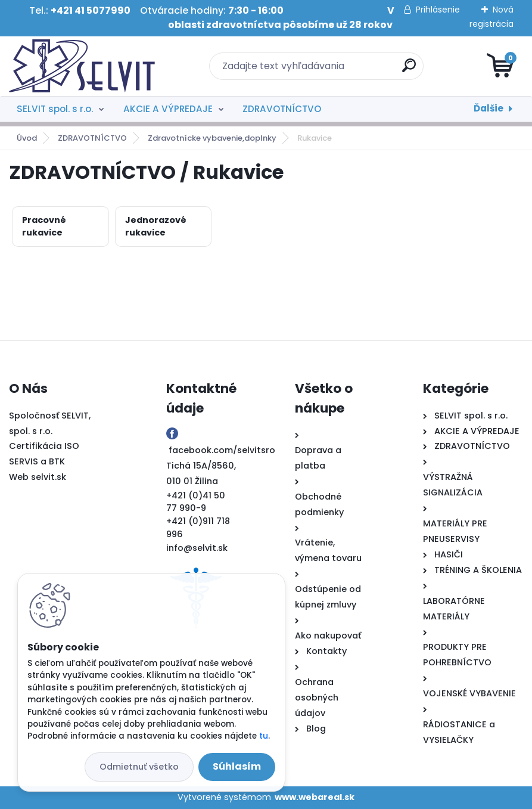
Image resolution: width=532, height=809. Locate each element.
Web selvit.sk (38, 477)
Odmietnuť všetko (139, 767)
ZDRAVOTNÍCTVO (282, 109)
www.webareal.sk (315, 797)
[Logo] (82, 66)
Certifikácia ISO (44, 446)
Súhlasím (237, 766)
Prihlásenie (438, 10)
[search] (409, 70)
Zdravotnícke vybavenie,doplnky (212, 138)
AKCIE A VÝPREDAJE (168, 109)
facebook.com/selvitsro (222, 450)
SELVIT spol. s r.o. (55, 109)
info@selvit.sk (197, 548)
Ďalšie (489, 108)
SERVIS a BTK (37, 461)
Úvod (27, 138)
